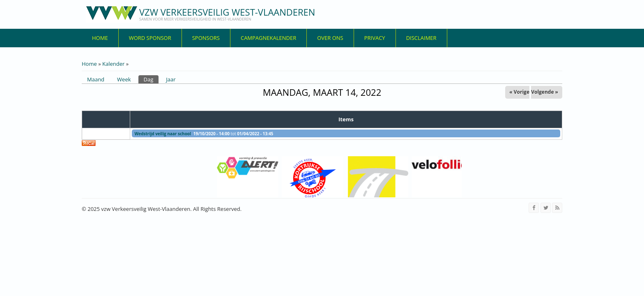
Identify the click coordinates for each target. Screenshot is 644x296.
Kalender (113, 64)
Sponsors (206, 38)
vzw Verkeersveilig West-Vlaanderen (227, 12)
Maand (96, 79)
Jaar (171, 79)
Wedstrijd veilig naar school (163, 134)
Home (100, 38)
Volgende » (545, 92)
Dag (151, 79)
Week (124, 79)
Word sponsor (150, 38)
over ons (330, 38)
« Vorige (519, 92)
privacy (375, 38)
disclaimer (421, 38)
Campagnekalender (268, 38)
